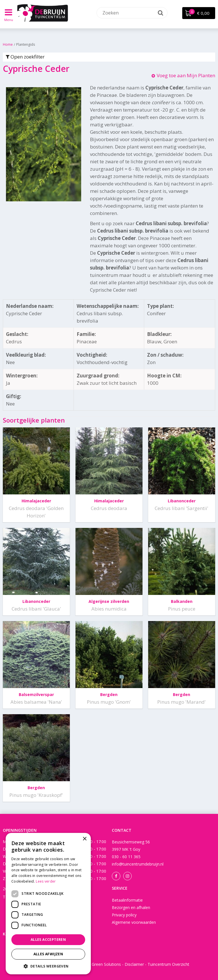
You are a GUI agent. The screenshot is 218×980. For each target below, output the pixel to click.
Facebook (116, 876)
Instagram (127, 876)
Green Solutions (106, 964)
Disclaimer (134, 964)
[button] (48, 966)
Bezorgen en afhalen (131, 907)
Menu (9, 20)
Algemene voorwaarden (134, 922)
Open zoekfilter (25, 57)
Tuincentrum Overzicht (168, 964)
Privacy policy (124, 915)
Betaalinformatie (127, 900)
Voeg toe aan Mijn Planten (186, 75)
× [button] (84, 839)
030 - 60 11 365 (126, 857)
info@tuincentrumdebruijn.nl (138, 864)
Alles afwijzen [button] (48, 954)
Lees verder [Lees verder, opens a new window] (46, 881)
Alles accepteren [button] (48, 940)
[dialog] (48, 904)
